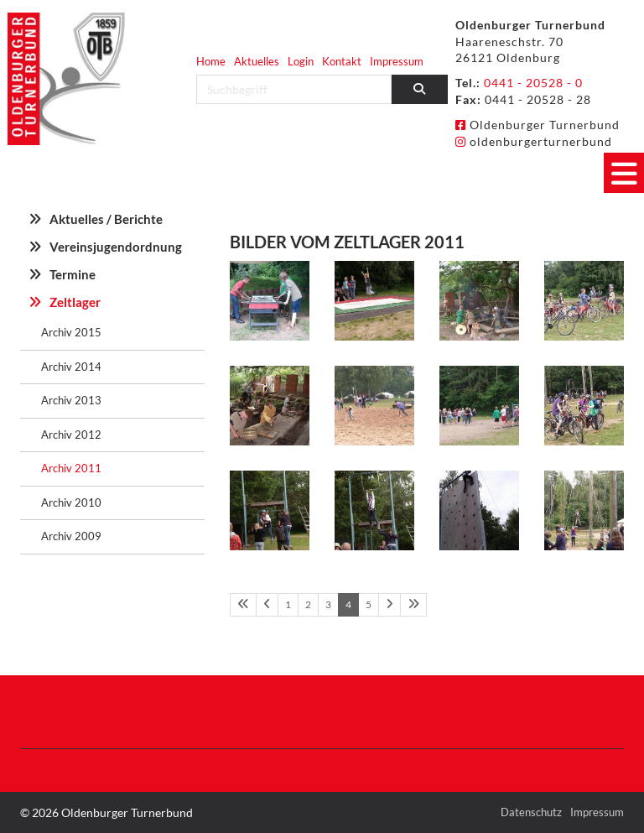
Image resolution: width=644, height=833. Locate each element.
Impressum (397, 61)
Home (211, 61)
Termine (73, 274)
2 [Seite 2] (308, 604)
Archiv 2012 (71, 435)
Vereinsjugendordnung (116, 247)
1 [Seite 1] (288, 604)
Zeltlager (75, 302)
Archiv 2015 (71, 332)
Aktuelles (257, 61)
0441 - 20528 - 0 (533, 83)
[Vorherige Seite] (267, 605)
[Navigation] (624, 173)
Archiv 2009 (71, 536)
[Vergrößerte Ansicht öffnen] (270, 301)
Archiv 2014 (71, 367)
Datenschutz (531, 812)
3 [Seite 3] (328, 604)
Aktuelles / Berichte (106, 219)
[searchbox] (294, 89)
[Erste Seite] (243, 605)
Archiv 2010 (71, 502)
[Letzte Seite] (413, 605)
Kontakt (342, 61)
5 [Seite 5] (369, 604)
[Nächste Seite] (390, 605)
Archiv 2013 (71, 400)
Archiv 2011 (71, 468)
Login (301, 61)
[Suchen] (420, 89)
